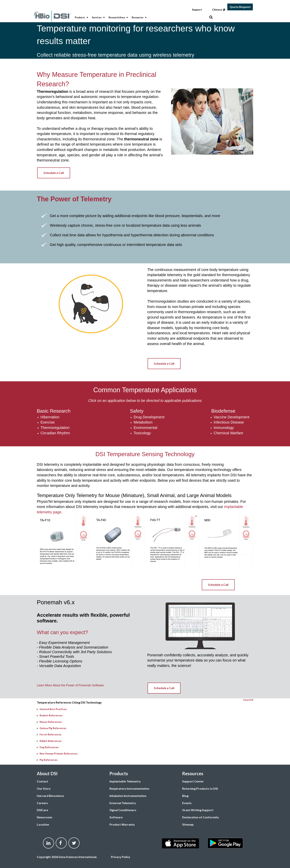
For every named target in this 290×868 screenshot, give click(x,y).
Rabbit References (51, 741)
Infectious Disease (229, 422)
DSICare (42, 810)
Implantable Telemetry (125, 781)
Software (116, 817)
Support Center (193, 781)
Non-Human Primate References (59, 754)
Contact (42, 781)
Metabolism (143, 422)
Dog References (49, 747)
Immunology (224, 428)
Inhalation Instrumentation (128, 796)
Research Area (118, 18)
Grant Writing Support (198, 810)
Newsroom (44, 817)
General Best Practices (53, 709)
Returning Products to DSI (200, 788)
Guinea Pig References (53, 728)
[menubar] (141, 18)
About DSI (47, 773)
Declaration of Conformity (201, 817)
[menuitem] (81, 18)
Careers (42, 803)
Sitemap (188, 824)
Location (43, 824)
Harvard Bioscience (50, 796)
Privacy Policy (121, 857)
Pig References (49, 760)
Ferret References (50, 734)
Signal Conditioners (123, 810)
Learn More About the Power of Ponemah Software (71, 685)
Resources (139, 18)
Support (197, 10)
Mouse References (51, 722)
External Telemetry (123, 803)
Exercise (48, 422)
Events (187, 803)
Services (98, 18)
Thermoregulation (55, 428)
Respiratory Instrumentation (129, 788)
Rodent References (51, 715)
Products (81, 18)
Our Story (44, 788)
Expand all (248, 700)
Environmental (145, 428)
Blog (185, 796)
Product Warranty (122, 824)
